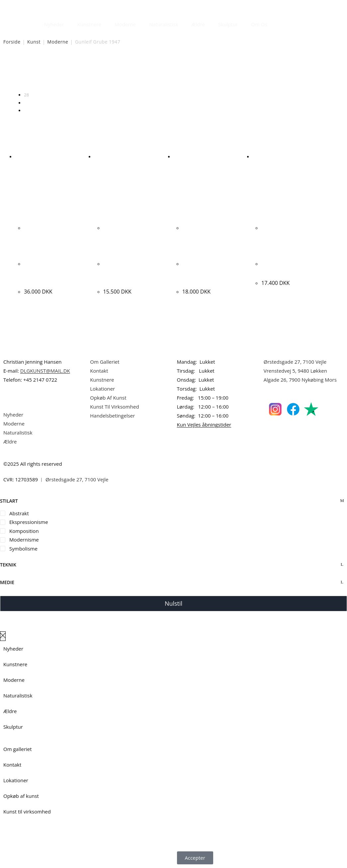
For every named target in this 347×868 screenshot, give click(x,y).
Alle (28, 110)
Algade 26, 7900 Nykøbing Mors (300, 380)
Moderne (125, 24)
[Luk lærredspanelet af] (3, 636)
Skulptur (228, 24)
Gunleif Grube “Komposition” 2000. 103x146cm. (50, 272)
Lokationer (102, 389)
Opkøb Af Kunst (108, 398)
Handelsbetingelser (112, 416)
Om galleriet (18, 749)
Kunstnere (89, 24)
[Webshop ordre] (173, 73)
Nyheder (54, 24)
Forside (12, 42)
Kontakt (99, 371)
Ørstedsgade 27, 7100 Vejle (295, 362)
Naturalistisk (164, 24)
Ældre (198, 24)
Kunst (34, 42)
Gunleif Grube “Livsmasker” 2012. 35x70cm (127, 272)
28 (26, 95)
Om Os (259, 24)
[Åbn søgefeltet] (278, 23)
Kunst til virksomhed (27, 811)
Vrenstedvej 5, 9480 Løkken (295, 371)
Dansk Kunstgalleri (33, 6)
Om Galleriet (105, 362)
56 (26, 103)
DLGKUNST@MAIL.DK (45, 371)
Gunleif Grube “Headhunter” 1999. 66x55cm (207, 272)
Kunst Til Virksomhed (114, 407)
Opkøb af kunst (21, 796)
